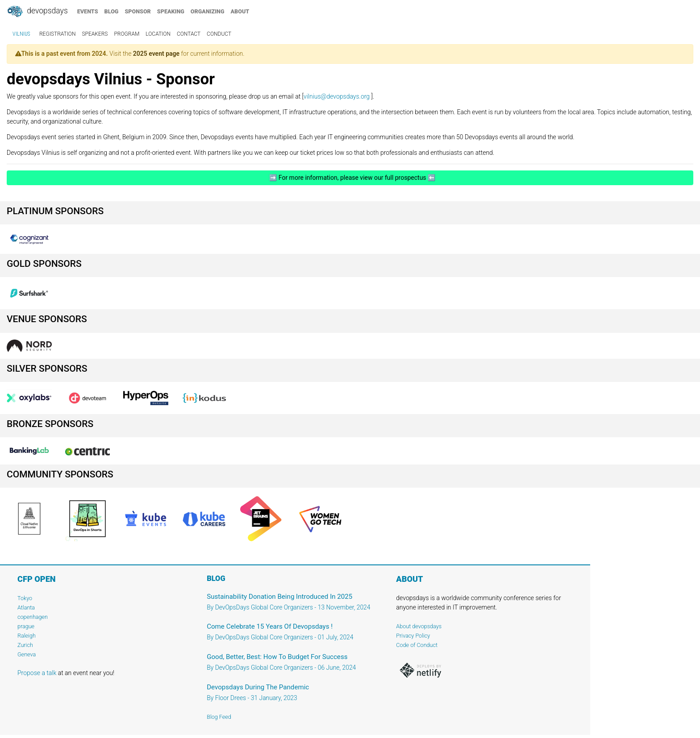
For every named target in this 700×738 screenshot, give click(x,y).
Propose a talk (37, 673)
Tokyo (25, 598)
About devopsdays (419, 626)
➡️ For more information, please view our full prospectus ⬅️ (350, 178)
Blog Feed (219, 717)
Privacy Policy (413, 636)
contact (189, 34)
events (88, 11)
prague (26, 626)
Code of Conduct (417, 645)
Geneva (27, 654)
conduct (219, 34)
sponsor (137, 11)
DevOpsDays (37, 12)
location (158, 34)
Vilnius (21, 34)
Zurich (25, 645)
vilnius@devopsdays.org (337, 96)
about (240, 11)
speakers (95, 34)
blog (112, 11)
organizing (208, 11)
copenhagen (33, 617)
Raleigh (27, 636)
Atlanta (26, 607)
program (127, 34)
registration (58, 34)
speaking (171, 11)
